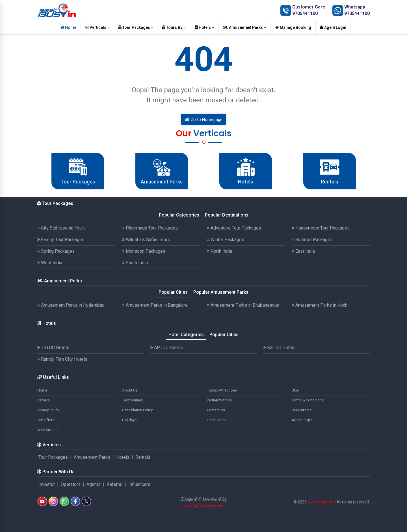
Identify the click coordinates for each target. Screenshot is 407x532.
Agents (94, 484)
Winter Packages (226, 240)
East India (303, 251)
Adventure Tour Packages (234, 228)
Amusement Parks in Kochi (320, 305)
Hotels (204, 27)
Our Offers (46, 420)
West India (50, 263)
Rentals (143, 457)
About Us (130, 390)
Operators (71, 484)
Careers (44, 400)
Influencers (139, 484)
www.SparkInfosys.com (204, 506)
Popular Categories (179, 215)
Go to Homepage (203, 120)
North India (219, 251)
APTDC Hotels (167, 348)
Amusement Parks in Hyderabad (71, 305)
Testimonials (132, 400)
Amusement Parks (245, 27)
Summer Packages (312, 240)
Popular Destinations (227, 215)
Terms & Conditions (308, 400)
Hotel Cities (216, 420)
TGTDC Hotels (53, 348)
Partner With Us (219, 400)
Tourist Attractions (222, 390)
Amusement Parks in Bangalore (155, 305)
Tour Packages (136, 27)
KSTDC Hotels (280, 348)
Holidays (129, 420)
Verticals (97, 27)
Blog (295, 390)
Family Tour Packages (61, 240)
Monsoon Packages (144, 251)
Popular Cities (173, 292)
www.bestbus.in (322, 502)
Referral (114, 484)
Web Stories (47, 430)
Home (68, 27)
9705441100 (305, 13)
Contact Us (216, 410)
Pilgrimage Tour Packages (150, 228)
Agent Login (333, 27)
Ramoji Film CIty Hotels (62, 359)
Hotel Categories (186, 335)
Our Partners (302, 410)
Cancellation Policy (137, 410)
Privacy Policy (48, 410)
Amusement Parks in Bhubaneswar (243, 305)
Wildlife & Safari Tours (146, 240)
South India (135, 263)
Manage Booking (293, 27)
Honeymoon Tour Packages (321, 228)
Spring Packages (56, 251)
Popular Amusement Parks (221, 292)
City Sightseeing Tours (61, 228)
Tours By (174, 27)
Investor (47, 484)
